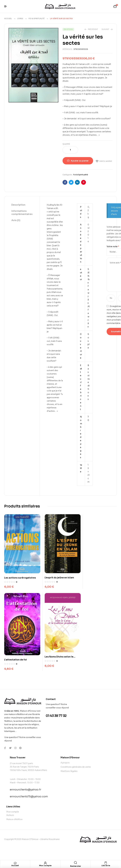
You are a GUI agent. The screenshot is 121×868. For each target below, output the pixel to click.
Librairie (106, 866)
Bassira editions (89, 382)
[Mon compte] (45, 863)
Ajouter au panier (80, 161)
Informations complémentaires (22, 213)
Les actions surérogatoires (20, 575)
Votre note (113, 246)
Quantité (66, 144)
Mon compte (45, 866)
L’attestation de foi (93, 578)
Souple (89, 341)
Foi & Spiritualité (37, 19)
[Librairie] (106, 863)
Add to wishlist (106, 161)
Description (18, 205)
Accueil (8, 19)
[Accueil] (15, 863)
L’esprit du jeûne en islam (58, 575)
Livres (20, 19)
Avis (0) (16, 220)
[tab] (22, 205)
